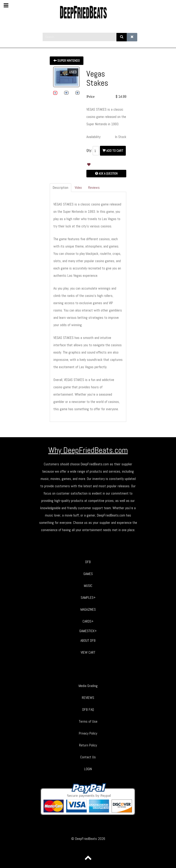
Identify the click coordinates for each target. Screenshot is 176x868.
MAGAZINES (88, 609)
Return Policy (88, 745)
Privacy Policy (88, 733)
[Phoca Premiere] (88, 12)
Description (60, 188)
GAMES (88, 574)
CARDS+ (88, 621)
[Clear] (132, 37)
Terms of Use (88, 721)
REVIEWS (88, 698)
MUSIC (88, 586)
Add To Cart (113, 151)
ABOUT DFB (88, 640)
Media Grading (88, 686)
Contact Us (88, 757)
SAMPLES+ (88, 598)
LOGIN (88, 769)
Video (78, 188)
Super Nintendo (67, 61)
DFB (88, 562)
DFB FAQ (88, 710)
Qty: (89, 150)
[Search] (122, 37)
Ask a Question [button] (106, 174)
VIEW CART (88, 652)
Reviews (94, 188)
